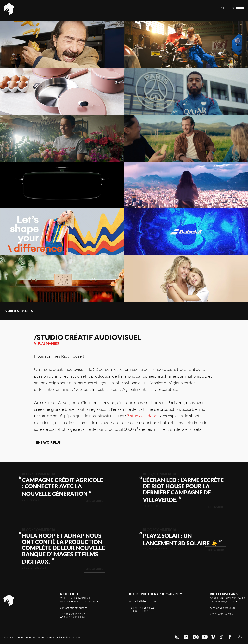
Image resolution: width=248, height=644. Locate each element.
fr (225, 8)
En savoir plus (48, 442)
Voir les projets (19, 311)
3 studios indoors (143, 416)
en (232, 8)
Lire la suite (94, 501)
